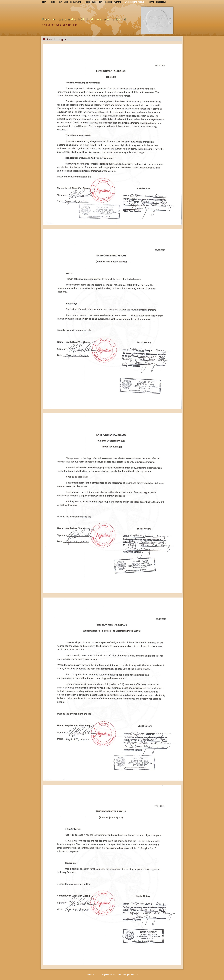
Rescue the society (93, 2)
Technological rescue (157, 2)
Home (45, 2)
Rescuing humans (113, 2)
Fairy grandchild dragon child (84, 19)
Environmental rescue (134, 2)
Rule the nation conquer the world (66, 2)
